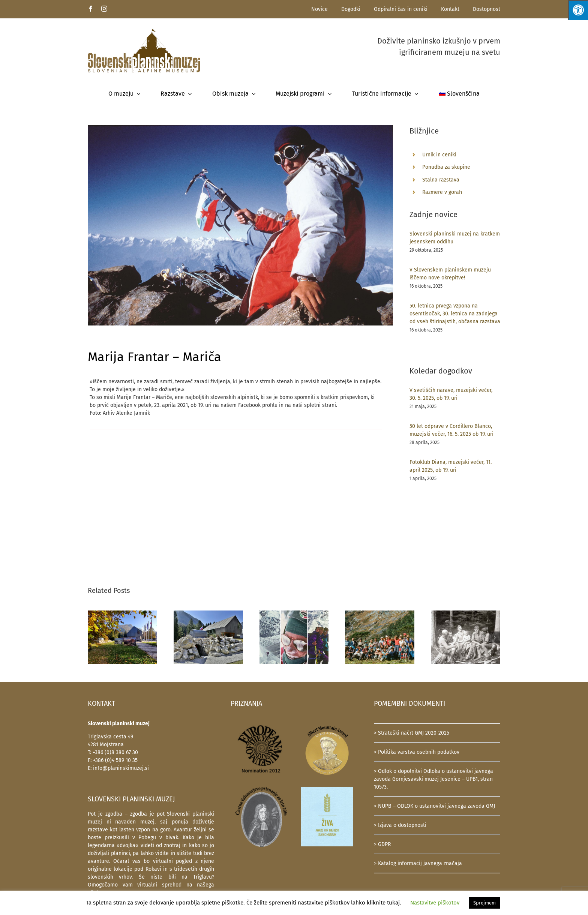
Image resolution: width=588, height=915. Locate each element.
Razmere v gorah (442, 192)
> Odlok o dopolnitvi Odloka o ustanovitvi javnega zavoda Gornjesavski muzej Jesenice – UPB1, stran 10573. (433, 779)
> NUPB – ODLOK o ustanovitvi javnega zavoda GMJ (434, 806)
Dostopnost (487, 9)
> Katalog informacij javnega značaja (418, 863)
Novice (319, 9)
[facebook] (91, 9)
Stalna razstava (441, 180)
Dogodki (351, 9)
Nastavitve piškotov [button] (435, 903)
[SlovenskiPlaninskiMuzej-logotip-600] (144, 30)
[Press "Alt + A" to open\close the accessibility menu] (578, 10)
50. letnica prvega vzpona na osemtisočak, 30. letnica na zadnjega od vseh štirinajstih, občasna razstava (455, 314)
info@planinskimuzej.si (121, 768)
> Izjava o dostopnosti (400, 825)
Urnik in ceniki (439, 155)
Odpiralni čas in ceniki (401, 9)
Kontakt (450, 9)
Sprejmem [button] (484, 903)
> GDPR (382, 844)
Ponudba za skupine (446, 167)
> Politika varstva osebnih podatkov (417, 752)
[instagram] (104, 9)
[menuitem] (459, 94)
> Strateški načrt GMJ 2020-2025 (412, 733)
